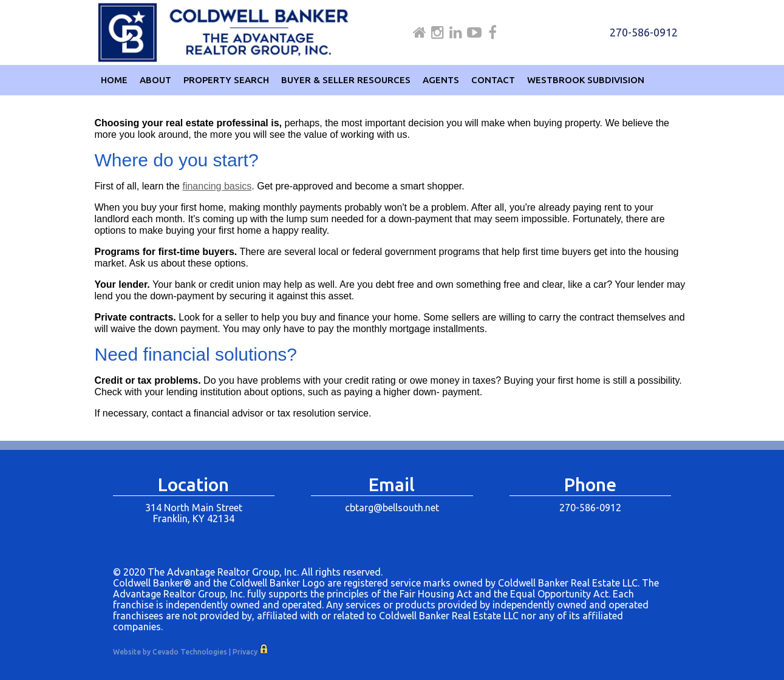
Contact (493, 80)
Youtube (474, 33)
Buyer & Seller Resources (346, 80)
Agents (441, 80)
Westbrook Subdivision (586, 80)
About (155, 80)
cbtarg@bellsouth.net (392, 508)
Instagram (438, 33)
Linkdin (456, 33)
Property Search (226, 80)
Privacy (245, 652)
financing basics (217, 186)
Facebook (493, 33)
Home (420, 33)
